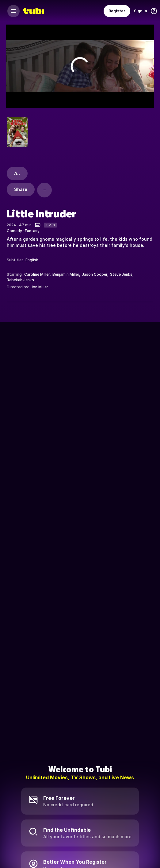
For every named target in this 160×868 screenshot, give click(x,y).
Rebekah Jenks (20, 280)
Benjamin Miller (66, 274)
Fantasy (32, 231)
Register (117, 11)
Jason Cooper (95, 274)
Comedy (14, 231)
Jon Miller (39, 287)
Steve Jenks (121, 274)
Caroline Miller (37, 274)
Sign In (141, 11)
